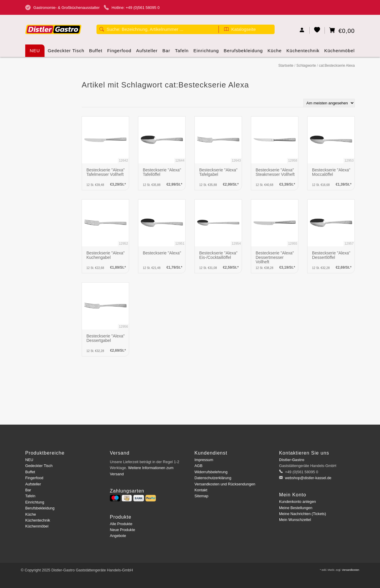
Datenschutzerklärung (213, 478)
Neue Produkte (122, 530)
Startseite (286, 66)
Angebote (118, 536)
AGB (198, 466)
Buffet (96, 52)
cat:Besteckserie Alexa (337, 66)
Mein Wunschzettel (295, 520)
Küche (275, 52)
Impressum (204, 460)
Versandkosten (350, 570)
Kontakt (201, 490)
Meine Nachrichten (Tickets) (303, 514)
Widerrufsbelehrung (211, 472)
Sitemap (201, 496)
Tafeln (182, 52)
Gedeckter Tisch (66, 52)
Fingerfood (119, 52)
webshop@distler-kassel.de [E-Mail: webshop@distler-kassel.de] (308, 478)
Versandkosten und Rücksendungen (225, 484)
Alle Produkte (121, 524)
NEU (35, 51)
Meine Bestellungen (296, 508)
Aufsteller (147, 52)
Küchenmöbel (339, 52)
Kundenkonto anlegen (297, 502)
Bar (166, 52)
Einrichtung (206, 52)
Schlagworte (306, 66)
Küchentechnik (303, 52)
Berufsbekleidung (243, 52)
